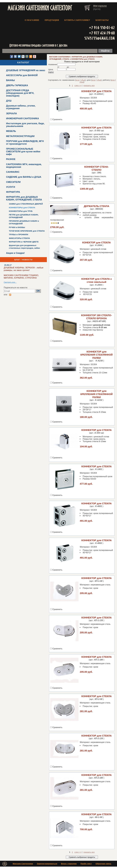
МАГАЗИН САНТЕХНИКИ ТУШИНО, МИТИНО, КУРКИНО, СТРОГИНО (21, 277)
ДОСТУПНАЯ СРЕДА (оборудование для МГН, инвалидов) (20, 93)
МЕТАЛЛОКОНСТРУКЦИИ (20, 136)
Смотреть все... (10, 282)
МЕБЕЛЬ (11, 131)
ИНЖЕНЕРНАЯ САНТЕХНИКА (22, 118)
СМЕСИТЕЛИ (13, 182)
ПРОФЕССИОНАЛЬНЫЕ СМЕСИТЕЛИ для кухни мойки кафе (23, 152)
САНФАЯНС (13, 172)
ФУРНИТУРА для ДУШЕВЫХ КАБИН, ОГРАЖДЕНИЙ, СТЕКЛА (24, 198)
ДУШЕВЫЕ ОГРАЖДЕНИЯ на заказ (26, 70)
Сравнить (57, 119)
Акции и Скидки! (15, 253)
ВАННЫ (10, 80)
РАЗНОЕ (11, 159)
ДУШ (9, 101)
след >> (78, 86)
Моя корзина (100, 6)
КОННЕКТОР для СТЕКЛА (97, 91)
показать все (89, 86)
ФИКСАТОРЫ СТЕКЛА (19, 238)
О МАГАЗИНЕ (32, 20)
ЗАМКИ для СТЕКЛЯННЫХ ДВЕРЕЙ (26, 204)
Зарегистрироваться (47, 865)
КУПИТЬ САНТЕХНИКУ (77, 20)
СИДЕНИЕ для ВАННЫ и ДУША (24, 177)
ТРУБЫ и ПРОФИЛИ (18, 234)
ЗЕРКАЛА (11, 113)
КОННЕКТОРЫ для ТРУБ (21, 211)
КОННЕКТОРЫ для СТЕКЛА (22, 208)
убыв (83, 80)
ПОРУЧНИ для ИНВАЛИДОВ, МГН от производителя (25, 143)
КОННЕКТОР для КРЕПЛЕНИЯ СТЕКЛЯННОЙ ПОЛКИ (97, 355)
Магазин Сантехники (23, 865)
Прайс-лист (86, 865)
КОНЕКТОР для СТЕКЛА (97, 243)
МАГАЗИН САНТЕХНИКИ (60, 57)
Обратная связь (103, 865)
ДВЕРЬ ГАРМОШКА (17, 85)
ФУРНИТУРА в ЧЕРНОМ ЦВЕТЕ (24, 242)
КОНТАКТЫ (102, 20)
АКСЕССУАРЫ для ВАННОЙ (22, 75)
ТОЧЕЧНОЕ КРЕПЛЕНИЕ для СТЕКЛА (27, 231)
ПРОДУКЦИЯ (52, 20)
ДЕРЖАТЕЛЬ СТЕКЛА (97, 206)
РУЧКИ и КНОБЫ (17, 227)
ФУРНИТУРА (13, 192)
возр (78, 80)
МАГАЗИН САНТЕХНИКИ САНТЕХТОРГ (40, 8)
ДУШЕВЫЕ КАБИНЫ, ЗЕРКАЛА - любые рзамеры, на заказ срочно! (24, 269)
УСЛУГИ (10, 187)
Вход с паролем (69, 865)
